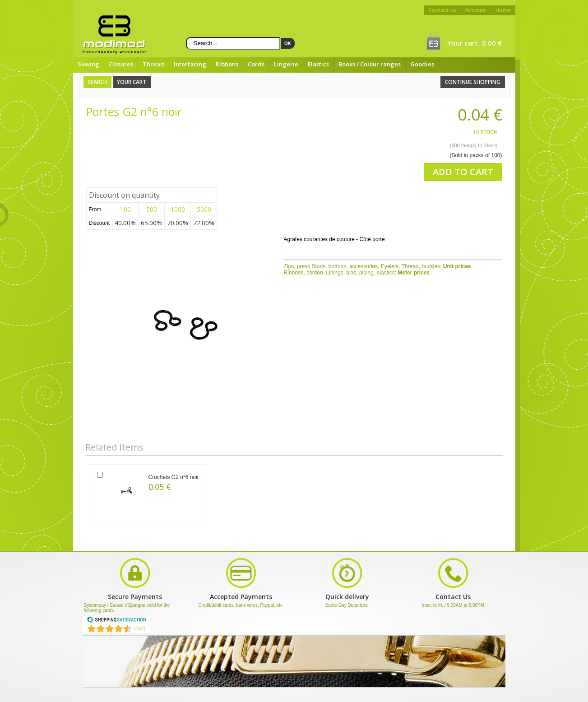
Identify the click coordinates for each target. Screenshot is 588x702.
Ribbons (227, 64)
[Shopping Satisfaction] (116, 621)
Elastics (318, 64)
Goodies (422, 64)
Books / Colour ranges (370, 64)
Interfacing (190, 64)
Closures (121, 64)
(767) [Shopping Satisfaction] (140, 628)
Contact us (442, 10)
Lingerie (286, 64)
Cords (256, 64)
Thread (153, 64)
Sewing (88, 64)
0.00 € (492, 43)
